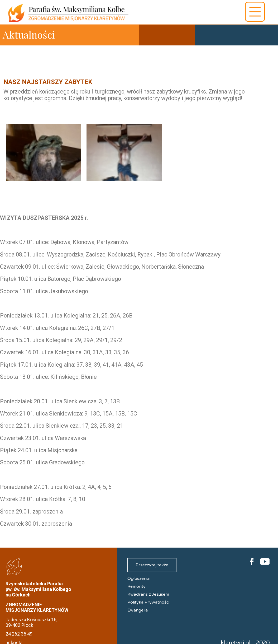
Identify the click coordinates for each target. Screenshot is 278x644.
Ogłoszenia (138, 578)
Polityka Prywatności (148, 602)
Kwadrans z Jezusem (148, 594)
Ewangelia (138, 610)
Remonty (136, 586)
